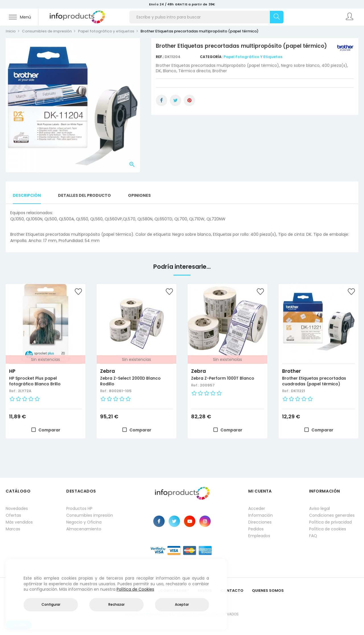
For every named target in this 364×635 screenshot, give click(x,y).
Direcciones (260, 522)
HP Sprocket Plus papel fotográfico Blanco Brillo (35, 381)
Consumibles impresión (90, 515)
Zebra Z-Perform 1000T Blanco (223, 378)
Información (260, 515)
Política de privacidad (330, 522)
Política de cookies (328, 529)
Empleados (259, 536)
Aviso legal (319, 508)
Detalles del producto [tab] (84, 195)
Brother (291, 371)
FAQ (313, 536)
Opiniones (139, 195)
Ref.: (160, 57)
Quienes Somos (268, 590)
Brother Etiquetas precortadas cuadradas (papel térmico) (314, 381)
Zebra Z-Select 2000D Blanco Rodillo (130, 381)
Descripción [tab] (27, 195)
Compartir (162, 100)
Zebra (107, 371)
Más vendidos (19, 522)
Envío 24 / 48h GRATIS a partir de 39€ (182, 4)
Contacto (232, 590)
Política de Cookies (135, 589)
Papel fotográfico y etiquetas (253, 57)
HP (12, 371)
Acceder (257, 508)
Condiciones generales (332, 515)
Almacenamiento (84, 529)
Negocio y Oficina (84, 522)
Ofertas (13, 515)
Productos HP (79, 508)
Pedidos (256, 529)
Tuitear (175, 100)
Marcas (13, 529)
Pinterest (189, 100)
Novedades (17, 508)
